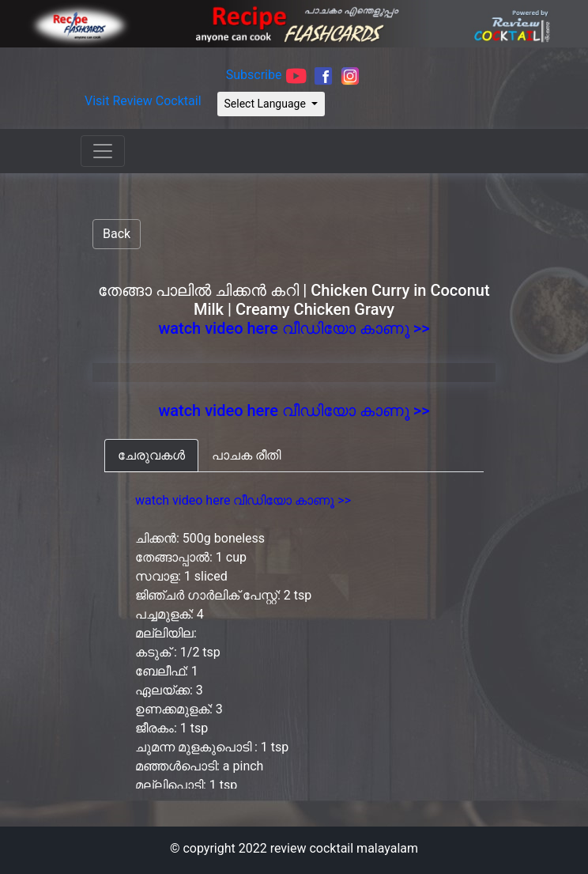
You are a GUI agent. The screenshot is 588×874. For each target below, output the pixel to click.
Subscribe (254, 76)
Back (117, 234)
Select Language (267, 104)
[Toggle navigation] (103, 151)
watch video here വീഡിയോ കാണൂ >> (294, 328)
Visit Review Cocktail (143, 101)
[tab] (151, 456)
